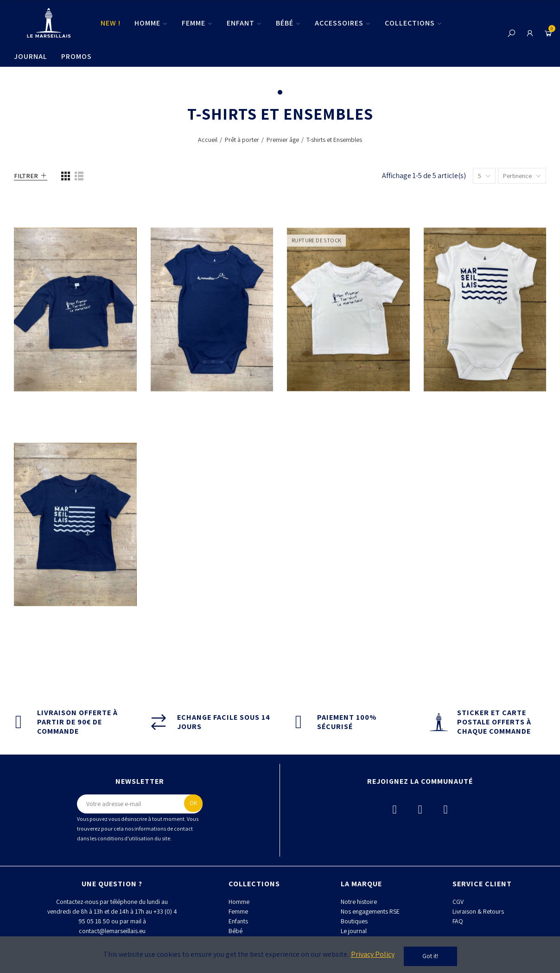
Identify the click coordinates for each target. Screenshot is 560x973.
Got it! (430, 956)
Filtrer (26, 176)
